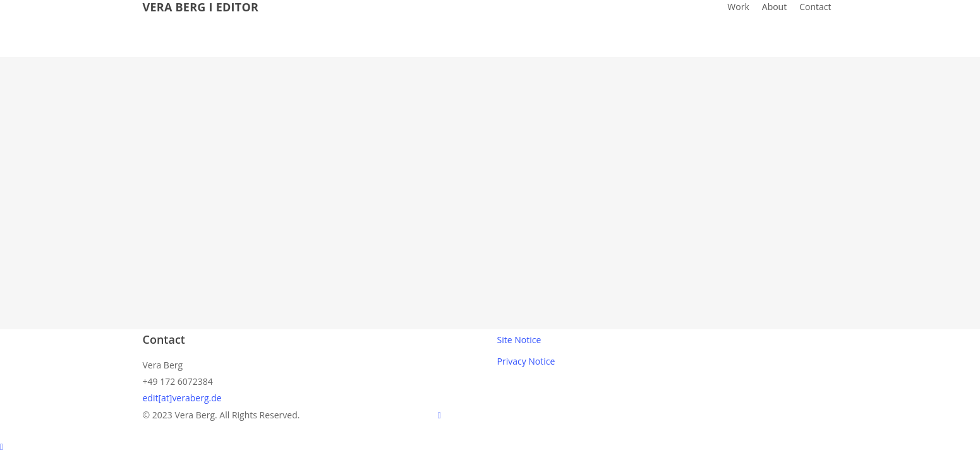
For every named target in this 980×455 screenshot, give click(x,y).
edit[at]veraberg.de (182, 398)
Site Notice (519, 340)
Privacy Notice (526, 361)
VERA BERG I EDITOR (201, 7)
